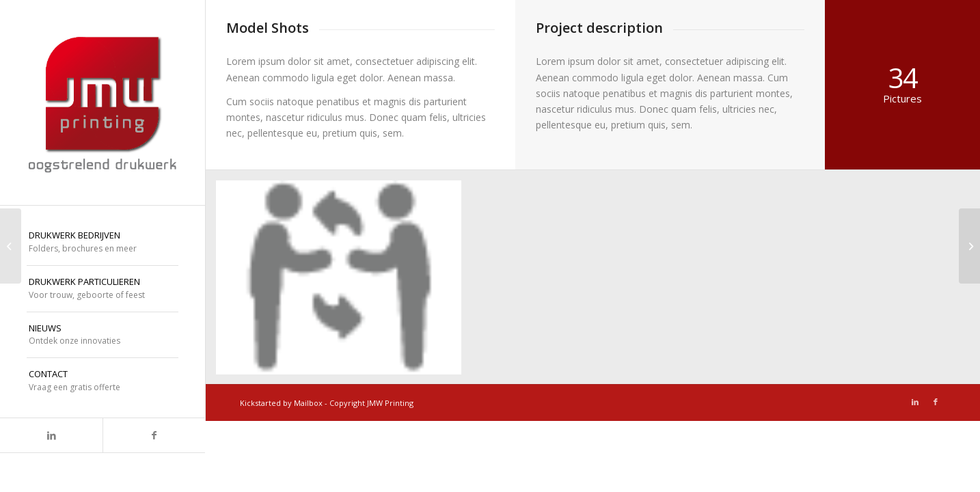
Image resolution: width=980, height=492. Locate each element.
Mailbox (308, 403)
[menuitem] (103, 243)
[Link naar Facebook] (154, 435)
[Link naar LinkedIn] (51, 435)
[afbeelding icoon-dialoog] (344, 283)
